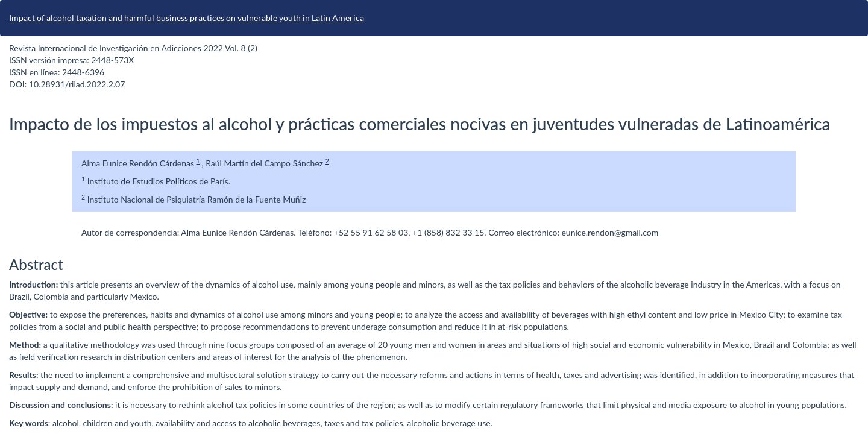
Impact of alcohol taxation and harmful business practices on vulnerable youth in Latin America (187, 18)
